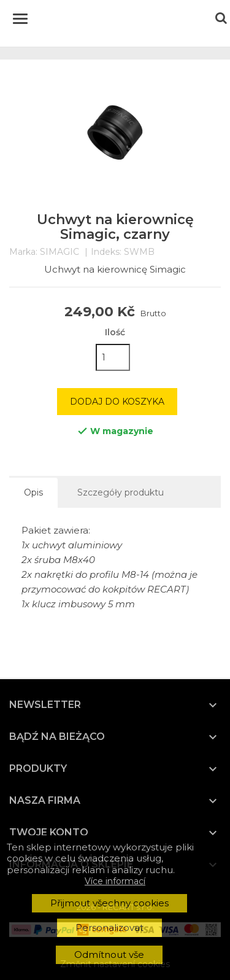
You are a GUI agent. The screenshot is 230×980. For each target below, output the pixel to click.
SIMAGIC (59, 252)
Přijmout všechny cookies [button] (109, 903)
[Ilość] (113, 357)
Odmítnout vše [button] (109, 955)
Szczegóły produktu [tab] (121, 492)
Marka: (23, 252)
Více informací (115, 881)
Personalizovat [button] (109, 927)
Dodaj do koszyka (117, 402)
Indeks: (106, 252)
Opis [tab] (33, 492)
